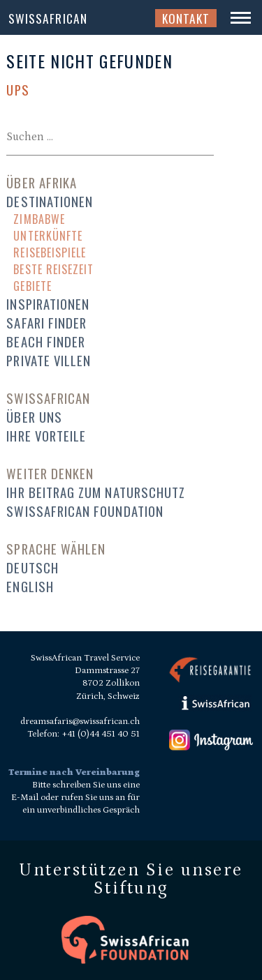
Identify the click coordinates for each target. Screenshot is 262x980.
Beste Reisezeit (53, 269)
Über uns (34, 417)
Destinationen (50, 201)
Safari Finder (46, 323)
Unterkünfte (48, 236)
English (30, 586)
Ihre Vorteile (46, 436)
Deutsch (32, 567)
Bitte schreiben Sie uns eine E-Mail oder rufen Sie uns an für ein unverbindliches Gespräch (75, 798)
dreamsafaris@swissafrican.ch (80, 722)
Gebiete (32, 286)
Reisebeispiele (50, 252)
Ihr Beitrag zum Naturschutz (96, 492)
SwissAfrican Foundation (85, 511)
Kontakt (186, 18)
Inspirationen (48, 304)
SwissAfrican (48, 18)
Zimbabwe (39, 219)
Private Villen (49, 360)
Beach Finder (46, 341)
